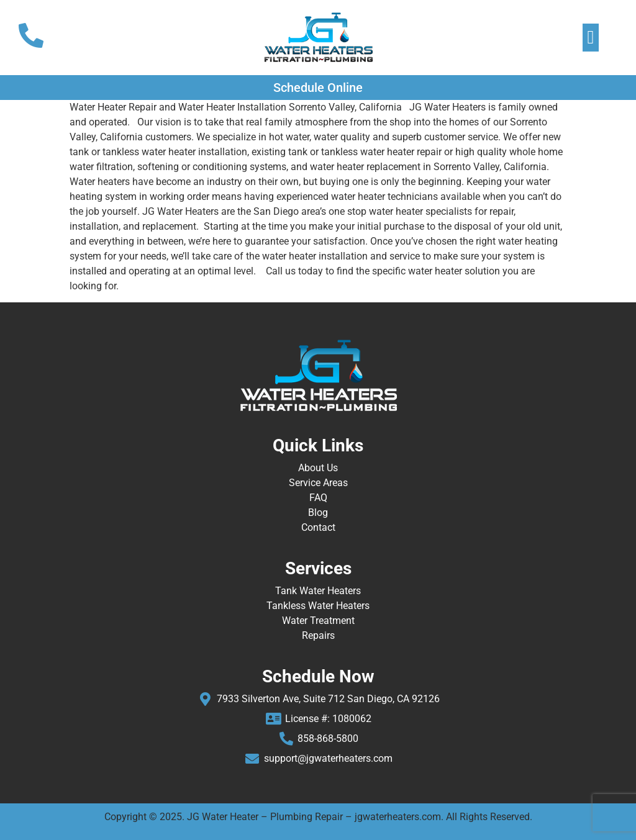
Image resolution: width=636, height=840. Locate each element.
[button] (591, 38)
